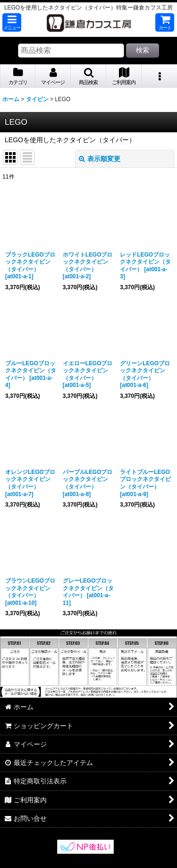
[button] (12, 22)
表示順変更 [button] (100, 159)
